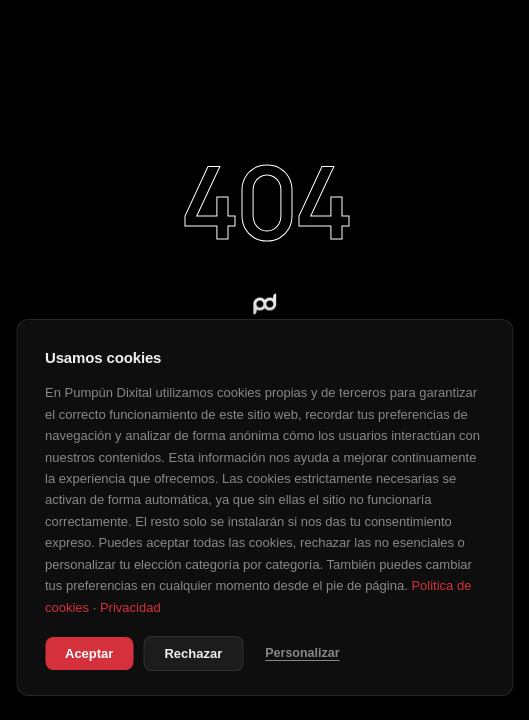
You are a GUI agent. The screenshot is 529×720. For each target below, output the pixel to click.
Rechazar (193, 653)
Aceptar (89, 653)
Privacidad (130, 607)
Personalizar (302, 653)
